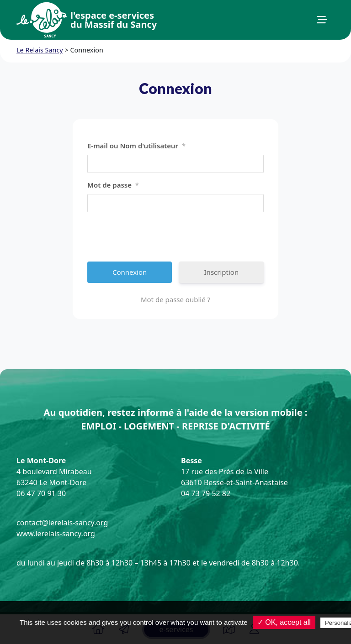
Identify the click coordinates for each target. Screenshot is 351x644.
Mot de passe (113, 185)
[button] (322, 20)
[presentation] (157, 237)
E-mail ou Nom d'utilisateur (136, 146)
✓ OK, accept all (284, 622)
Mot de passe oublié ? (175, 299)
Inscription (222, 272)
